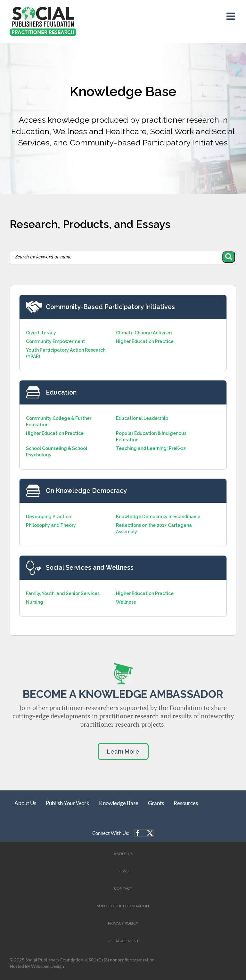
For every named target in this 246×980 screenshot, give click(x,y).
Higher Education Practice (145, 341)
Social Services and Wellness (90, 568)
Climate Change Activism (144, 333)
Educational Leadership (142, 418)
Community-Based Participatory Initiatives (110, 307)
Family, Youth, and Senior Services (63, 593)
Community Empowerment (55, 341)
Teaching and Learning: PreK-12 (151, 448)
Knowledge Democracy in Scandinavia (158, 517)
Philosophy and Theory (51, 525)
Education (61, 392)
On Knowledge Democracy (86, 491)
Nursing (35, 602)
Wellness (126, 602)
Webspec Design (48, 966)
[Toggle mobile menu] (231, 16)
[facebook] (138, 833)
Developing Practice (49, 517)
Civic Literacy (41, 333)
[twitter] (150, 833)
